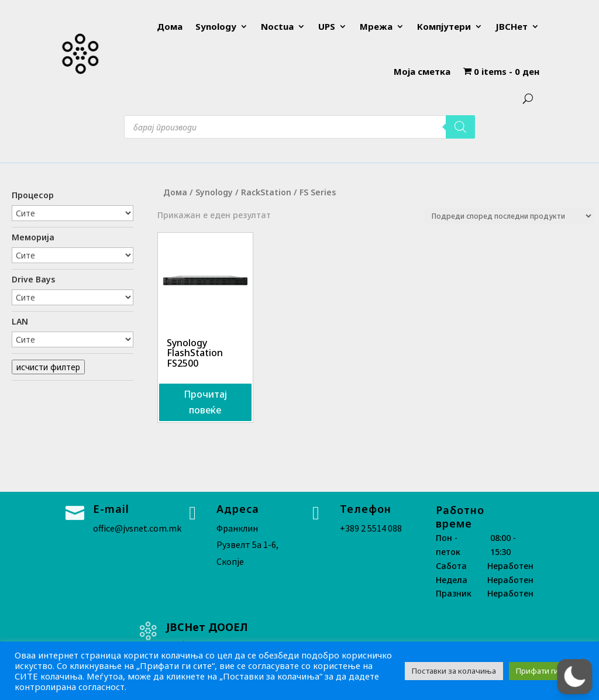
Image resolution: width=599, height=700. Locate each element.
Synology (216, 26)
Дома (170, 26)
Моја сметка (422, 71)
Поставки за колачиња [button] (454, 671)
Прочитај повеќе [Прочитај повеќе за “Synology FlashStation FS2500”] (205, 402)
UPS (327, 26)
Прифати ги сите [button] (547, 671)
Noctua (277, 26)
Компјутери (444, 26)
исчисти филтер (48, 367)
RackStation (266, 192)
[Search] (460, 127)
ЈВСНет (512, 26)
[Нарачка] (509, 216)
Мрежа (376, 26)
